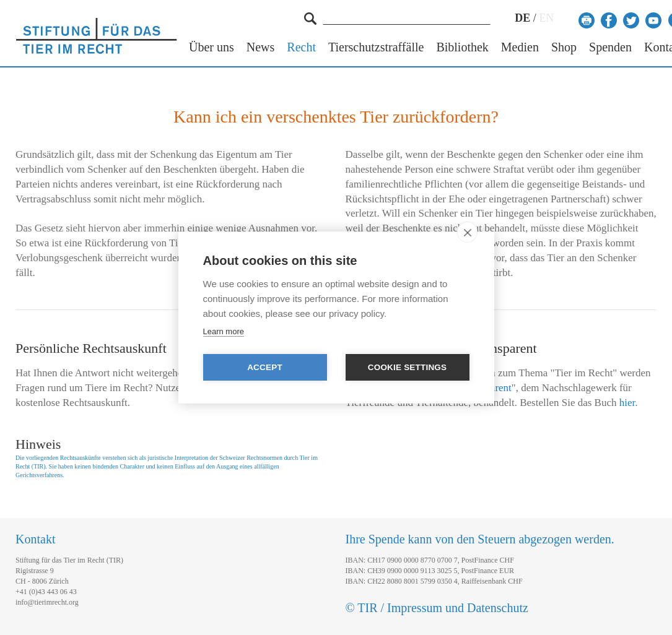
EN (546, 18)
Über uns (212, 47)
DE (522, 18)
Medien (520, 47)
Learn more (224, 331)
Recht (301, 47)
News (261, 47)
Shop (564, 47)
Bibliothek (462, 47)
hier (627, 403)
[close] (467, 232)
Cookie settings (408, 367)
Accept (265, 367)
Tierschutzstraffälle (376, 47)
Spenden (610, 47)
